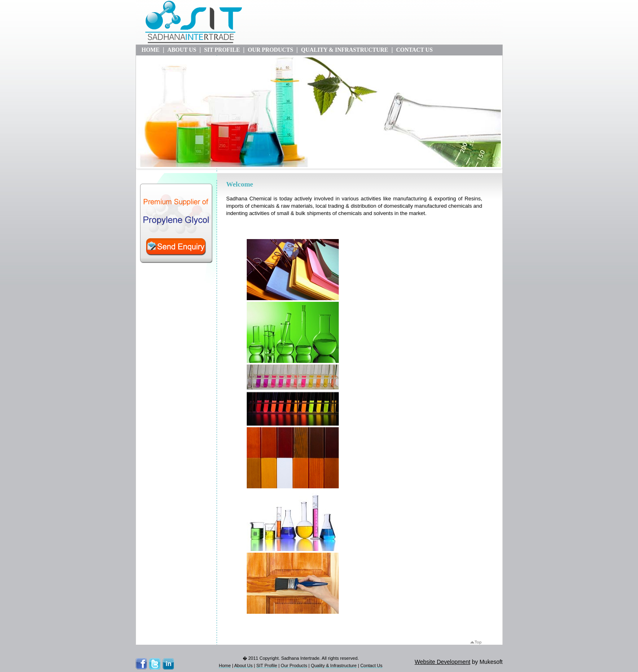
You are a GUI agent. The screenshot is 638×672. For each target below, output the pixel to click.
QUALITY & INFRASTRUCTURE (344, 50)
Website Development (442, 662)
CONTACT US (414, 50)
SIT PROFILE (222, 50)
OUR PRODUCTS (270, 50)
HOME (151, 50)
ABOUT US (182, 50)
